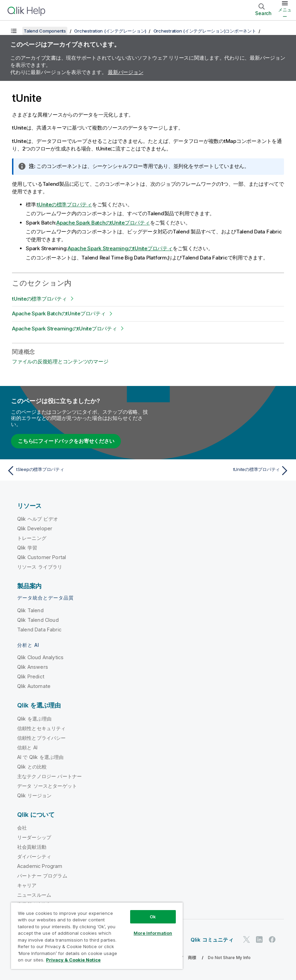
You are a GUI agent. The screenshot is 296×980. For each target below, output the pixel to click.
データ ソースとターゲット (47, 786)
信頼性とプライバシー (42, 738)
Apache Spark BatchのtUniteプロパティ (103, 223)
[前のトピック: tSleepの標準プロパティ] (75, 471)
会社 (22, 828)
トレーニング (32, 538)
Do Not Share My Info (229, 958)
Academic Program (40, 866)
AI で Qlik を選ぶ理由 (40, 757)
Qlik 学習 (27, 548)
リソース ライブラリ (40, 567)
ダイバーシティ (34, 856)
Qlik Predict (31, 676)
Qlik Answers (33, 667)
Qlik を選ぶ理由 (35, 719)
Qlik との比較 (32, 767)
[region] (97, 936)
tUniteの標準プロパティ (65, 204)
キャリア (27, 885)
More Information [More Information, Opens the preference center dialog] (153, 933)
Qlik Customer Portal (42, 557)
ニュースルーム (34, 895)
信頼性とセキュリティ (42, 728)
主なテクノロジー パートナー (49, 776)
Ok (153, 917)
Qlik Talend (30, 610)
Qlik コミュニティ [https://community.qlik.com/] (212, 940)
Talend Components (45, 31)
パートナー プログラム (42, 876)
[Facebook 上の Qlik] (272, 939)
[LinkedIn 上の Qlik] (259, 939)
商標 (192, 958)
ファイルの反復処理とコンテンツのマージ (60, 361)
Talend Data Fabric (39, 630)
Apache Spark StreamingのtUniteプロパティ (120, 248)
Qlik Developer (35, 528)
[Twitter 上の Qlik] (247, 939)
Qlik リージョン (35, 795)
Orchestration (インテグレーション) (110, 31)
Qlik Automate (34, 686)
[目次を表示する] (14, 31)
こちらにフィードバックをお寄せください (66, 441)
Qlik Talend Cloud (38, 620)
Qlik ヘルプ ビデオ (38, 519)
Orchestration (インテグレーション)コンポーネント (205, 31)
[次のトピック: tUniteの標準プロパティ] (221, 471)
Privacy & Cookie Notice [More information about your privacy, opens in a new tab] (73, 960)
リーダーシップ (34, 837)
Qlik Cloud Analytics (40, 657)
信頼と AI (27, 747)
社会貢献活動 (32, 847)
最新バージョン (126, 72)
